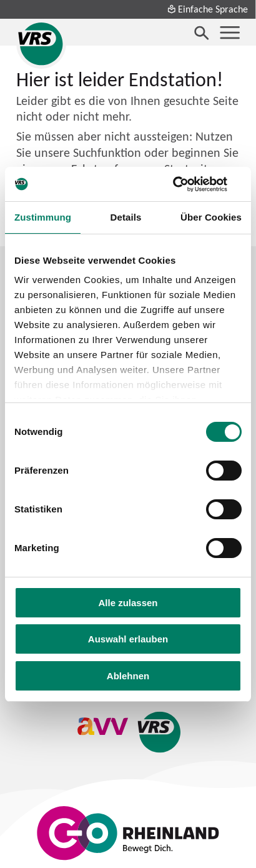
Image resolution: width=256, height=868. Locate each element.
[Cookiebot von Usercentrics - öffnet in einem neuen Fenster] (187, 184)
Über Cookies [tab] (211, 217)
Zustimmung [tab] (43, 217)
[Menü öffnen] (230, 32)
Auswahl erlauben (128, 639)
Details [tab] (126, 217)
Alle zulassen (128, 603)
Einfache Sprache (207, 9)
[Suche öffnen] (202, 32)
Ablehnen (128, 676)
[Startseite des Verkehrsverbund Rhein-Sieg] (41, 44)
